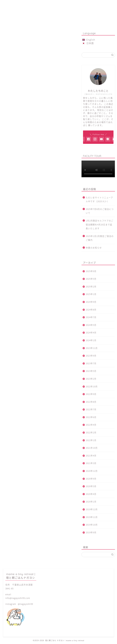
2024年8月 (91, 310)
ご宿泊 (14, 4)
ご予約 (58, 4)
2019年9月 (91, 532)
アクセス (103, 4)
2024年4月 (91, 332)
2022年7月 (91, 409)
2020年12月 (92, 471)
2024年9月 (91, 302)
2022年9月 (91, 394)
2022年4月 (91, 425)
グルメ (16, 155)
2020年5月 (91, 486)
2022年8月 (91, 402)
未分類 (16, 163)
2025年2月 (91, 286)
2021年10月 (92, 448)
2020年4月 (91, 494)
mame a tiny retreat (59, 16)
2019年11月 (92, 517)
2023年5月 (91, 371)
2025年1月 (91, 294)
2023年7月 (91, 363)
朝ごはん (36, 4)
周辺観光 (17, 159)
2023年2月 (91, 379)
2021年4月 (91, 456)
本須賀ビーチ (19, 167)
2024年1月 (91, 340)
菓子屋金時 (81, 4)
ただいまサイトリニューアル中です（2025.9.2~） (99, 199)
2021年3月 (91, 463)
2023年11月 (92, 348)
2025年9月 (91, 271)
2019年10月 (92, 525)
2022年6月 (91, 417)
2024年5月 (91, 325)
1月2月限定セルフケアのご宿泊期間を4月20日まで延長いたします (100, 224)
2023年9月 (91, 356)
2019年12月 (92, 509)
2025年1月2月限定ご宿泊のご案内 (100, 238)
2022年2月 (91, 432)
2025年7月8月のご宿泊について (100, 211)
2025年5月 (91, 279)
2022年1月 (91, 440)
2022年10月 (92, 386)
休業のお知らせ (94, 248)
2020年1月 (91, 502)
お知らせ (17, 150)
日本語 (90, 43)
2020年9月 (91, 479)
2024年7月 (91, 317)
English (91, 40)
